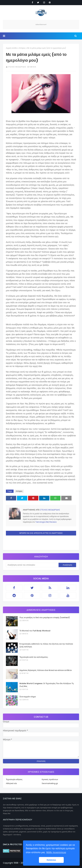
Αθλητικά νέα (11, 783)
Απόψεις (22, 48)
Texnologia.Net (42, 522)
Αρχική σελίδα (11, 48)
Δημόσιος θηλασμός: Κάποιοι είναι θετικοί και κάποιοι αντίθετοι (46, 670)
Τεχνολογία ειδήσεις (14, 779)
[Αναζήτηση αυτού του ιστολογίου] (32, 565)
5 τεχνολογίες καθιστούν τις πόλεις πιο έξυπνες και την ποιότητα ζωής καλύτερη (46, 645)
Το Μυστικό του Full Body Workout (35, 631)
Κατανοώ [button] (51, 860)
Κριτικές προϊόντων (50, 779)
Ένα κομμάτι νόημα (28, 697)
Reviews (53, 522)
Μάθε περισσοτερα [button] (56, 852)
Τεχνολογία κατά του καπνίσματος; (34, 657)
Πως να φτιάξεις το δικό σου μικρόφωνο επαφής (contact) (45, 617)
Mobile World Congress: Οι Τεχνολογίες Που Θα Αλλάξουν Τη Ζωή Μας (47, 685)
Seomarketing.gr (50, 783)
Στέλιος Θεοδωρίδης (17, 67)
